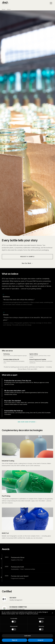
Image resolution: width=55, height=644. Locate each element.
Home (4, 9)
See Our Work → (27, 263)
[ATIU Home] (5, 3)
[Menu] (51, 3)
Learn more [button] (27, 636)
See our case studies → (27, 422)
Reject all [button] (15, 640)
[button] (52, 613)
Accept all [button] (40, 640)
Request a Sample (27, 257)
